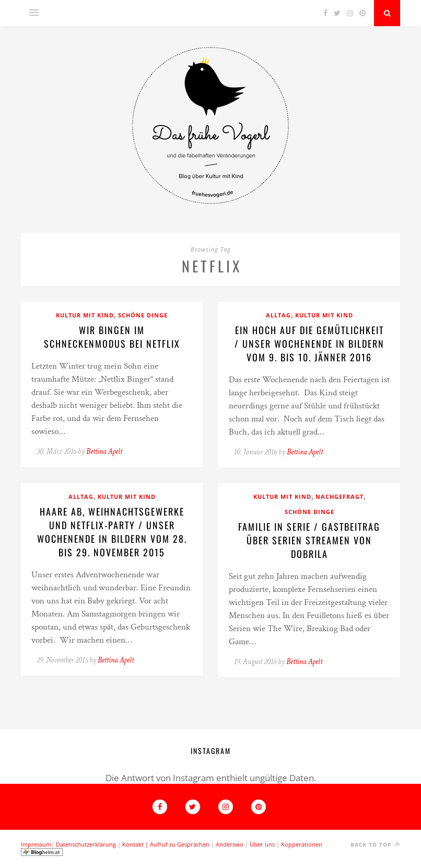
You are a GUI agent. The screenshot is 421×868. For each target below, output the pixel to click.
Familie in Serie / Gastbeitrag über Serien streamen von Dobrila (309, 540)
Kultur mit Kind (85, 315)
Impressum (36, 844)
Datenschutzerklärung (86, 844)
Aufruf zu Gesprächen (180, 844)
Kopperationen (302, 844)
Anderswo (230, 844)
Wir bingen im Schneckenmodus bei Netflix (112, 337)
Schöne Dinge (143, 315)
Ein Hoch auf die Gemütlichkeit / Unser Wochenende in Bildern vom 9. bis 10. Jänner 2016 (309, 344)
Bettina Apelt (104, 452)
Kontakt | (136, 844)
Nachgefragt (340, 496)
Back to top (375, 844)
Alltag (278, 315)
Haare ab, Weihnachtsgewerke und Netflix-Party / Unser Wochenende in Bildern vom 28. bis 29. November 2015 (112, 532)
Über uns (262, 844)
